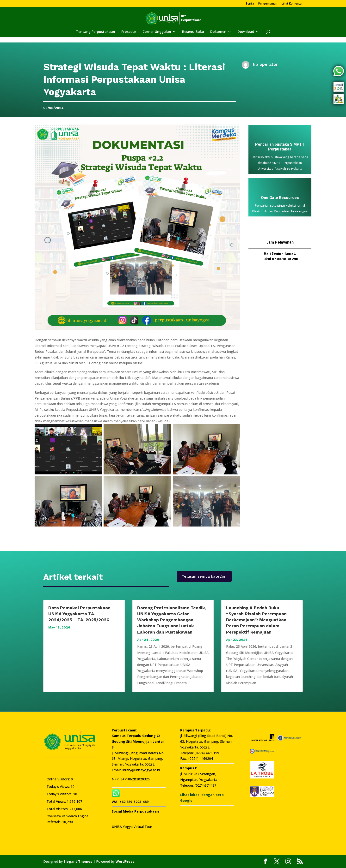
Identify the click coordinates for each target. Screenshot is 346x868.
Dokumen (218, 32)
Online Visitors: (59, 779)
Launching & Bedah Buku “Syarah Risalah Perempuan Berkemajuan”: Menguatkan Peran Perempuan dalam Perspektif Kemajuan (256, 620)
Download (246, 32)
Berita (250, 4)
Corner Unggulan (157, 32)
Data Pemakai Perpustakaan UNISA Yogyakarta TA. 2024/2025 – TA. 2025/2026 (79, 614)
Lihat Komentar (292, 4)
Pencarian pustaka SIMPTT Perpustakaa (280, 147)
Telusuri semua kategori (204, 576)
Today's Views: (59, 787)
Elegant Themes (78, 861)
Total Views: (57, 801)
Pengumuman (268, 4)
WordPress (125, 861)
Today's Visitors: (60, 794)
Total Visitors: (58, 809)
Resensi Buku (193, 32)
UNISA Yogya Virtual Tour (132, 827)
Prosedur (129, 32)
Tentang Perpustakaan (96, 32)
